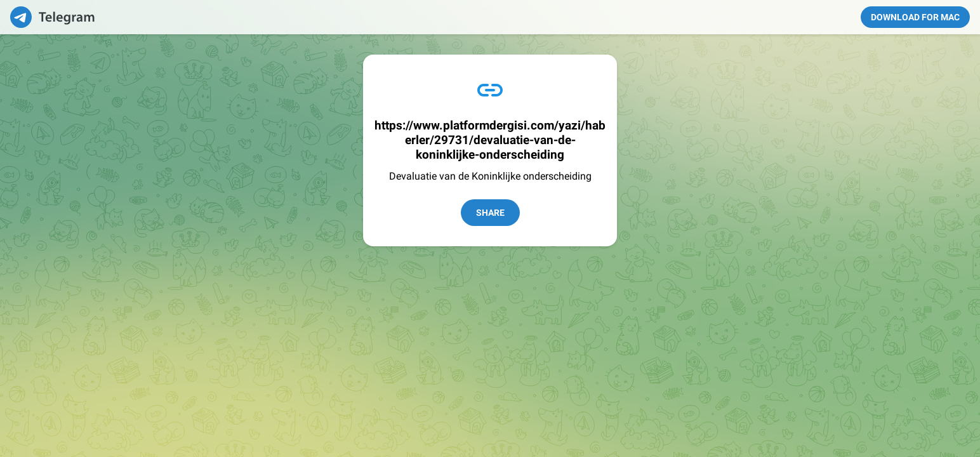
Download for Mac (915, 17)
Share (490, 213)
